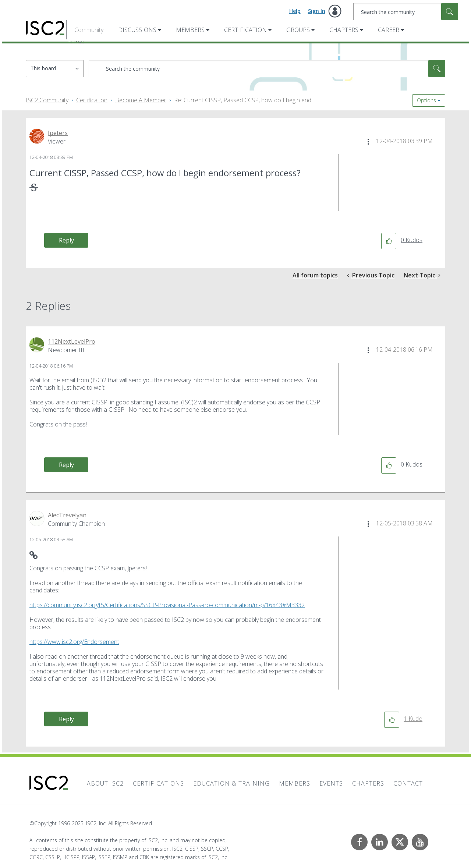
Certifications (158, 783)
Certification (245, 30)
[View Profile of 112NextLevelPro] (72, 341)
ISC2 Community (47, 100)
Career (389, 30)
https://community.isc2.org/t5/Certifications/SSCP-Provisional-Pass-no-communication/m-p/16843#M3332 (167, 605)
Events (331, 783)
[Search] (406, 12)
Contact (408, 783)
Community (89, 30)
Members (190, 30)
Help (295, 11)
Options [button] (426, 100)
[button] (368, 142)
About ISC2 (105, 783)
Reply (66, 240)
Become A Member (141, 100)
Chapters (344, 30)
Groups (298, 30)
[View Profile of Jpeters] (58, 133)
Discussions (137, 30)
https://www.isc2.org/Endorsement (74, 642)
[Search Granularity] (55, 69)
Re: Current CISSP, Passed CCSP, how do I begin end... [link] (244, 100)
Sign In (317, 11)
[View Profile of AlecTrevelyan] (67, 515)
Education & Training (231, 783)
